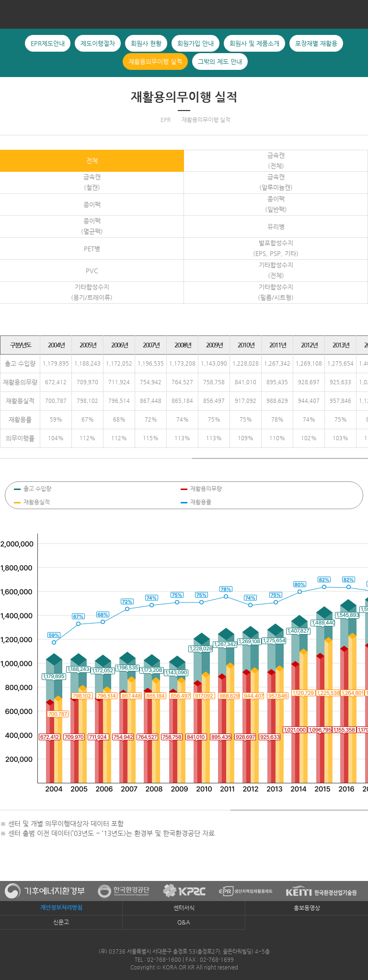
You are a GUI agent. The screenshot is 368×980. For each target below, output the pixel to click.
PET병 (92, 249)
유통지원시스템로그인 (356, 814)
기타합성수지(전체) (276, 270)
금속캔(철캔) (92, 182)
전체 (92, 161)
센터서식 (184, 908)
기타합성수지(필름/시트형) (276, 292)
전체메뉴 (11, 14)
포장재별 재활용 (8, 99)
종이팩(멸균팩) (92, 226)
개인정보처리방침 (61, 908)
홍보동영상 (307, 908)
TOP (356, 842)
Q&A (184, 922)
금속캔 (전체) (276, 161)
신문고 (61, 922)
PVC (92, 271)
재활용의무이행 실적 (184, 97)
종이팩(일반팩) (276, 204)
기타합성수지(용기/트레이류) (92, 292)
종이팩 (92, 205)
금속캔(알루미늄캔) (276, 182)
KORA (184, 14)
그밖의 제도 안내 (360, 99)
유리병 (276, 227)
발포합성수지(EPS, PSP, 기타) (276, 248)
